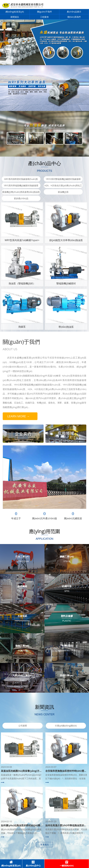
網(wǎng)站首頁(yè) (15, 12)
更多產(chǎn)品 (21, 198)
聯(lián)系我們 (74, 17)
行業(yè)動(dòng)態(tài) (66, 726)
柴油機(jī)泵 (63, 192)
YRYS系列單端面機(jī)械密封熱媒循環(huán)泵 (21, 188)
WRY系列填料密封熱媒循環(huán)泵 (21, 179)
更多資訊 (44, 845)
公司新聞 (23, 726)
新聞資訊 (15, 17)
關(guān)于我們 (44, 12)
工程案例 (44, 17)
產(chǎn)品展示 (74, 12)
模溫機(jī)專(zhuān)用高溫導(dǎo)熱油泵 (21, 192)
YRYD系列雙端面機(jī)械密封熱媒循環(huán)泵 (63, 182)
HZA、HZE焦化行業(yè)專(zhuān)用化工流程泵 (63, 188)
